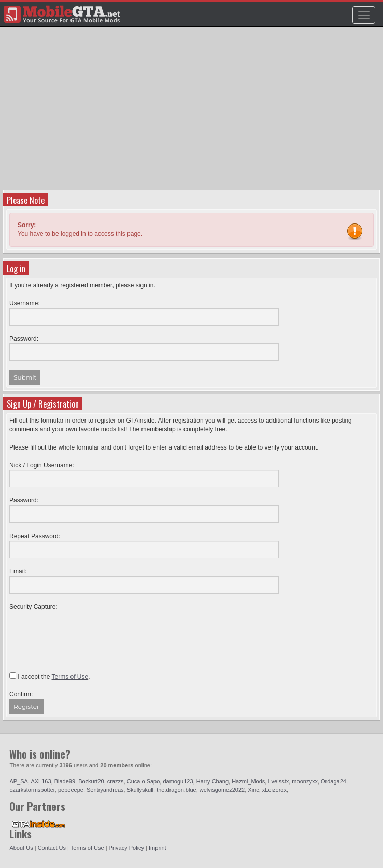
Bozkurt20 (91, 781)
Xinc (253, 790)
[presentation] (88, 632)
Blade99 (65, 781)
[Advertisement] (193, 112)
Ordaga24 (334, 781)
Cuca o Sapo (144, 781)
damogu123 (178, 781)
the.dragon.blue (176, 790)
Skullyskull (140, 790)
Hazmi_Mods (248, 781)
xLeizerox (274, 790)
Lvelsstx (278, 781)
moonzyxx (305, 781)
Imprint (158, 848)
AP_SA (18, 781)
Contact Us (52, 848)
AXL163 (41, 781)
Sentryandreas (105, 790)
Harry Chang (212, 781)
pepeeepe (71, 790)
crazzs (116, 781)
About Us (21, 848)
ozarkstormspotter (32, 790)
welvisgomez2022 (222, 790)
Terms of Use (87, 848)
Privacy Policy (126, 848)
